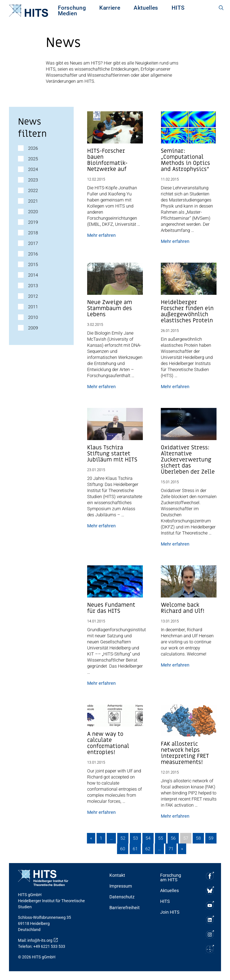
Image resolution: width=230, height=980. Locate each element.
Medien (68, 13)
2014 (33, 275)
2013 (33, 286)
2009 (33, 328)
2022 (33, 190)
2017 (33, 243)
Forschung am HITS (171, 877)
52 (123, 838)
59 (211, 838)
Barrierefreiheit (125, 908)
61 (135, 849)
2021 (33, 201)
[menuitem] (72, 8)
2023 (33, 180)
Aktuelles (146, 8)
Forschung (72, 8)
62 (148, 849)
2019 (33, 222)
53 (135, 838)
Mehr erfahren (101, 235)
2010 (33, 317)
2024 (33, 169)
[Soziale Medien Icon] (210, 876)
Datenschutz (122, 897)
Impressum (121, 886)
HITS (178, 8)
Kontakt (117, 875)
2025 (33, 159)
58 (198, 838)
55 (161, 838)
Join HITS (170, 912)
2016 (33, 254)
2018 (33, 233)
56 (173, 838)
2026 (33, 148)
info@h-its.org (40, 940)
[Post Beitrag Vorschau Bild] (115, 129)
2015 (33, 264)
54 (148, 838)
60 (123, 849)
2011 (33, 307)
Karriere (110, 8)
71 (171, 849)
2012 (33, 296)
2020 (33, 212)
